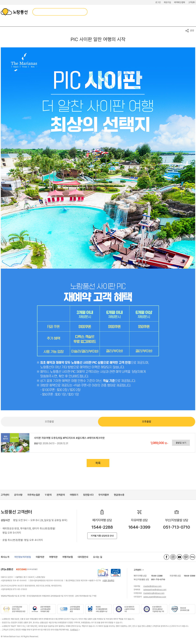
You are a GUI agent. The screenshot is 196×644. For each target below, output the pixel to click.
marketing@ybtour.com (154, 593)
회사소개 (5, 557)
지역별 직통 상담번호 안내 (102, 536)
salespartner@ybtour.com (155, 590)
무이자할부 (104, 495)
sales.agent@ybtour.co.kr (155, 597)
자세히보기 (74, 630)
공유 (192, 31)
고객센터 (192, 2)
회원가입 (167, 2)
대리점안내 (83, 557)
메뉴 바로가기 (0, 0)
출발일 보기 (181, 443)
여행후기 (74, 495)
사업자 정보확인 (108, 581)
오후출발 (147, 422)
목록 (98, 463)
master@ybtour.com (152, 586)
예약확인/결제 (179, 2)
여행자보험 (68, 557)
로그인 (158, 2)
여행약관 (53, 557)
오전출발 (49, 422)
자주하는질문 (34, 495)
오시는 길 (98, 557)
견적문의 (61, 495)
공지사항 (18, 495)
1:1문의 (48, 495)
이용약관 (40, 557)
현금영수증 (119, 495)
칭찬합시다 (88, 495)
